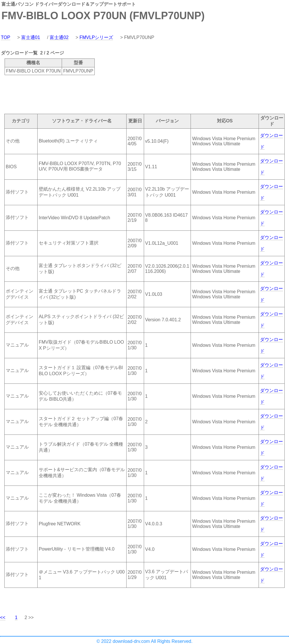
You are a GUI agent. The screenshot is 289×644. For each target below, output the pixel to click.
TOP (6, 37)
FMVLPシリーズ (96, 37)
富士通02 (59, 37)
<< (3, 617)
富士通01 (31, 37)
